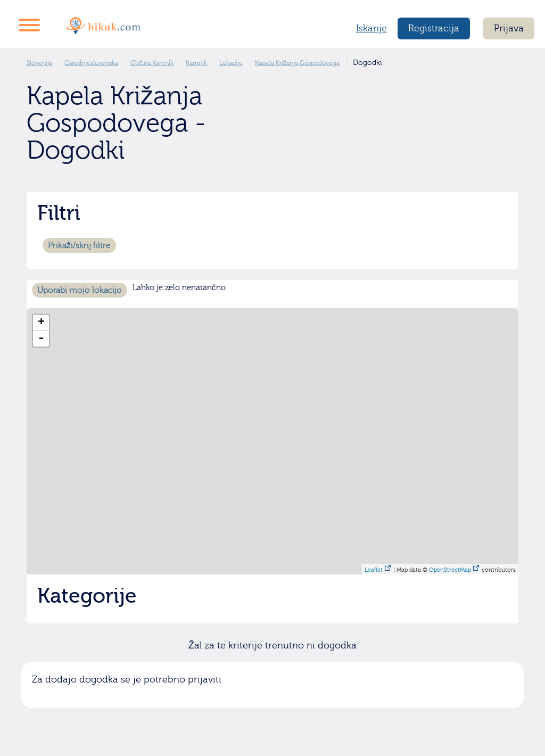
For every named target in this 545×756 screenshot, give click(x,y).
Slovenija (39, 63)
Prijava (509, 28)
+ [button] (41, 323)
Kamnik (196, 63)
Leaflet (374, 570)
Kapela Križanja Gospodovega (297, 63)
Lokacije (231, 63)
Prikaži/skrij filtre (79, 245)
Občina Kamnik (152, 63)
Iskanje (371, 28)
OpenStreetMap (450, 570)
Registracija (434, 28)
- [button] (41, 339)
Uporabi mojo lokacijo (80, 290)
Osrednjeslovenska (91, 63)
